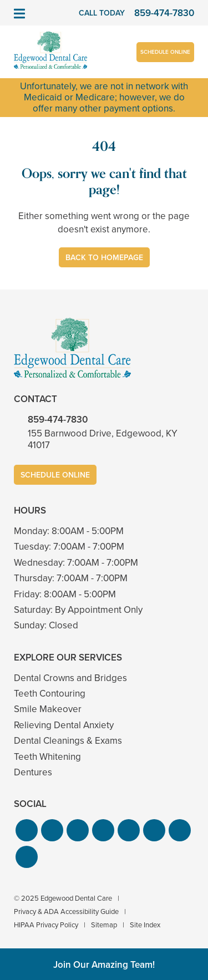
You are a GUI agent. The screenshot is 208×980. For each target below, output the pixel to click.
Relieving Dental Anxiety (64, 725)
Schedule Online (165, 52)
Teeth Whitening (47, 757)
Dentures (33, 772)
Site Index (145, 925)
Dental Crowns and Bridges (70, 678)
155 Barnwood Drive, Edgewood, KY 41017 (103, 439)
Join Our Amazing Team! (104, 965)
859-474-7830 (58, 420)
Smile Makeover (48, 709)
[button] (27, 830)
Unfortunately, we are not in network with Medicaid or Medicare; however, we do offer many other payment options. (104, 97)
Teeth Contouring (50, 694)
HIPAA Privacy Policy (46, 925)
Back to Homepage (104, 258)
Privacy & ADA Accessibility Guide (66, 912)
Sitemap (104, 925)
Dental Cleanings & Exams (68, 741)
